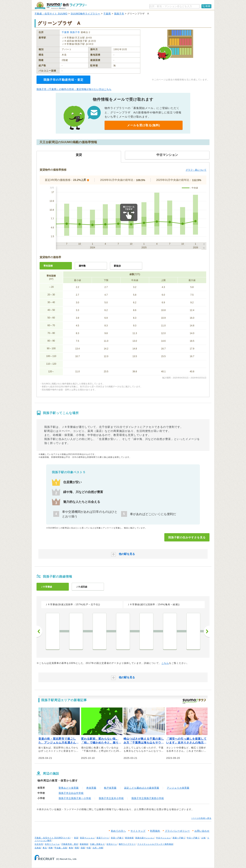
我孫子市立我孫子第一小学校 (75, 798)
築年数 (82, 266)
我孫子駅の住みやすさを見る (187, 537)
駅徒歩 (117, 266)
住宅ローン (112, 844)
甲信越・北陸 (61, 848)
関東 (51, 848)
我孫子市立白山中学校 (71, 793)
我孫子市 (119, 14)
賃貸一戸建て (117, 838)
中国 (89, 848)
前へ (39, 631)
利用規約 (155, 831)
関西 (77, 848)
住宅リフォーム (52, 844)
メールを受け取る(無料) (144, 125)
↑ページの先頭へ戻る (201, 818)
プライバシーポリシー (177, 831)
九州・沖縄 (98, 848)
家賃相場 (129, 838)
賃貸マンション (87, 838)
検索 (208, 6)
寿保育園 (91, 788)
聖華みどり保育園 (69, 788)
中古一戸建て (193, 838)
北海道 (38, 848)
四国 (83, 848)
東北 (45, 848)
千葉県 (107, 14)
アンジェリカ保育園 (178, 788)
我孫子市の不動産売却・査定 (63, 80)
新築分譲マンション (145, 838)
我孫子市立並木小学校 (111, 798)
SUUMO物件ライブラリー (86, 14)
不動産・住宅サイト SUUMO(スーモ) (53, 838)
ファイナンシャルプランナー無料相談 (155, 844)
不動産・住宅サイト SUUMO (51, 14)
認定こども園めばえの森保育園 (142, 788)
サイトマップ (138, 831)
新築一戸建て (179, 838)
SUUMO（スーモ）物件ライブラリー (61, 5)
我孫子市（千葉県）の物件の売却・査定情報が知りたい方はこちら (74, 89)
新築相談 (84, 844)
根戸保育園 (110, 788)
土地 (203, 838)
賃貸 (76, 838)
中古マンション (163, 838)
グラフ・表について (196, 170)
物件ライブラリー (127, 844)
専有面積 (48, 266)
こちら (165, 663)
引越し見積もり (97, 844)
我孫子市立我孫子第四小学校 (148, 798)
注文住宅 (39, 844)
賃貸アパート (103, 838)
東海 (71, 848)
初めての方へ (118, 831)
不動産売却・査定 (70, 844)
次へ (207, 631)
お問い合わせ (202, 831)
